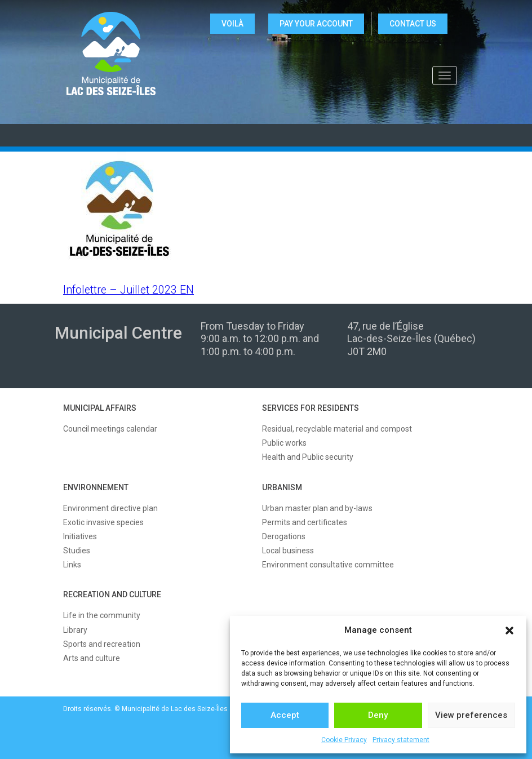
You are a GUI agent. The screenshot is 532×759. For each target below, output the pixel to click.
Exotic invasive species (103, 522)
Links (72, 565)
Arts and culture (92, 658)
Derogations (284, 536)
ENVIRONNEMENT (96, 487)
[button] (509, 631)
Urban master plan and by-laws (317, 508)
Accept (285, 715)
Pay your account (316, 24)
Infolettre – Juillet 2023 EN (128, 290)
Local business (288, 551)
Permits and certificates (305, 522)
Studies (77, 551)
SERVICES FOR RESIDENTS (311, 408)
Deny (378, 715)
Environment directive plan (110, 508)
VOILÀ (232, 24)
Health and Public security (308, 457)
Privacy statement (401, 740)
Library (75, 630)
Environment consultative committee (328, 565)
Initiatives (80, 536)
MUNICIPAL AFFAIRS (100, 408)
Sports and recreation (102, 644)
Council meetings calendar (110, 429)
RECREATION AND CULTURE (112, 594)
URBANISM (282, 487)
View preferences (471, 715)
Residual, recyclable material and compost (337, 429)
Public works (284, 443)
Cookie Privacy (344, 740)
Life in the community (102, 615)
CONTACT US (413, 24)
